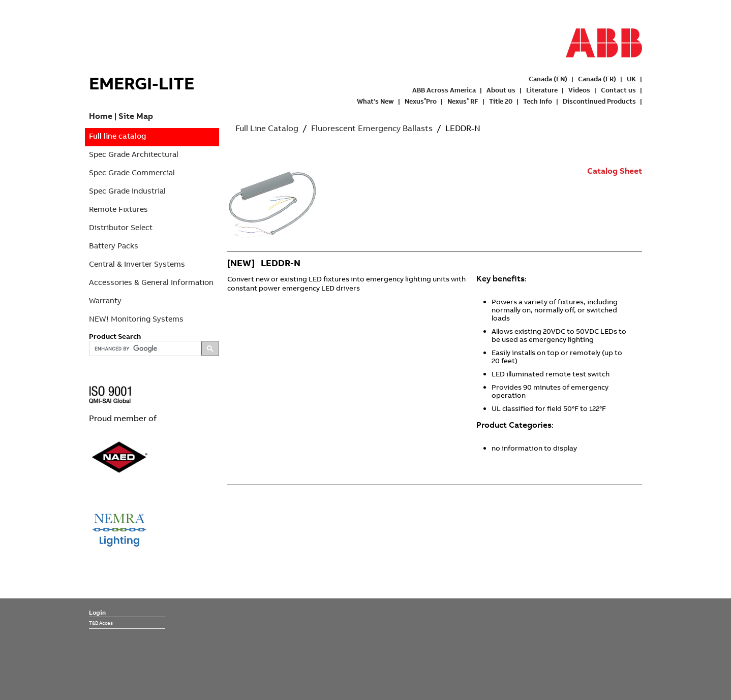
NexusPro (421, 101)
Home (101, 116)
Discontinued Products (599, 101)
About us (501, 90)
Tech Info (538, 101)
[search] (144, 349)
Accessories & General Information (151, 282)
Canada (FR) (597, 79)
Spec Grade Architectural (134, 154)
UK (631, 79)
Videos (579, 90)
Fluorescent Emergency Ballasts (372, 128)
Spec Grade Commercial (132, 172)
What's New (375, 101)
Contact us (618, 90)
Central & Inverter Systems (137, 264)
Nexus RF (463, 101)
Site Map (136, 116)
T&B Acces (101, 623)
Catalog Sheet (615, 171)
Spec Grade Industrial (127, 191)
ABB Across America (444, 90)
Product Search (115, 336)
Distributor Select (121, 227)
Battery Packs (114, 246)
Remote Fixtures (118, 209)
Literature (542, 90)
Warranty (105, 300)
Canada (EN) (548, 79)
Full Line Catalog (267, 128)
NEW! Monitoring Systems (136, 319)
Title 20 (501, 101)
